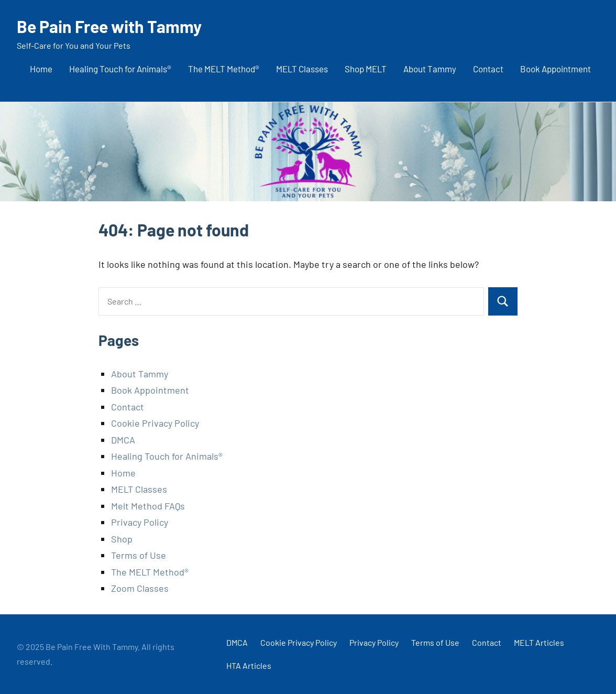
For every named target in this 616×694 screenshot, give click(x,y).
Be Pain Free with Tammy (109, 26)
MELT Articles (539, 642)
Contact (488, 69)
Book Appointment (555, 69)
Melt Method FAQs (148, 506)
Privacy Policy (140, 522)
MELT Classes (302, 69)
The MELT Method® (224, 69)
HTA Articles (249, 665)
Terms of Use (139, 555)
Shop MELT (366, 69)
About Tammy (430, 69)
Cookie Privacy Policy (155, 423)
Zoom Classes (140, 588)
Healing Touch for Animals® (120, 69)
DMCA (123, 440)
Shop (122, 539)
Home (41, 69)
